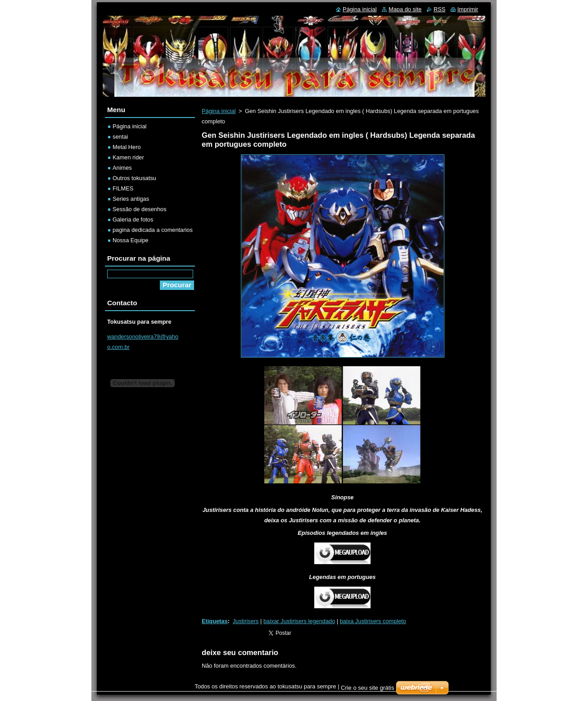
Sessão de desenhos (140, 209)
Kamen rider (128, 157)
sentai (120, 137)
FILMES (123, 188)
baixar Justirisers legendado (299, 621)
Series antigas (131, 199)
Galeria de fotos (133, 219)
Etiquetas (215, 621)
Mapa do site (405, 9)
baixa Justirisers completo (373, 621)
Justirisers (246, 621)
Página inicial (219, 111)
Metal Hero (127, 147)
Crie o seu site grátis (368, 688)
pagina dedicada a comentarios (153, 230)
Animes (122, 168)
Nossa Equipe (131, 240)
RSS (439, 9)
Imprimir (468, 9)
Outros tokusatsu (134, 178)
